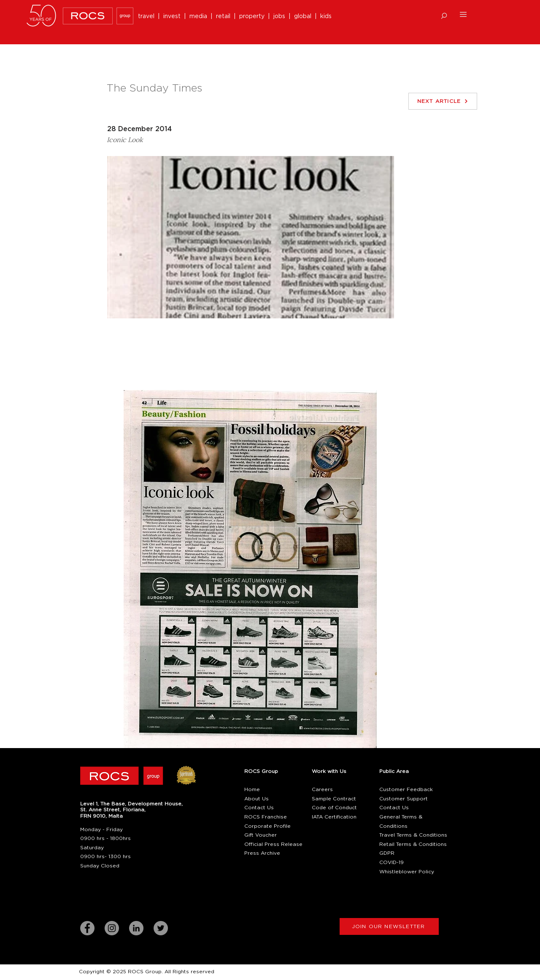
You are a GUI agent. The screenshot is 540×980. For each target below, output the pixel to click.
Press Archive (262, 853)
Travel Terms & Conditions (413, 835)
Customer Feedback (406, 789)
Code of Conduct (334, 808)
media (200, 16)
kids (326, 16)
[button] (444, 16)
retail (225, 16)
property (254, 16)
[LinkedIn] (136, 928)
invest (174, 16)
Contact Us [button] (259, 808)
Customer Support (404, 799)
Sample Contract (334, 799)
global (303, 16)
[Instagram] (112, 928)
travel (148, 16)
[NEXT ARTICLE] (443, 101)
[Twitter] (161, 928)
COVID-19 (391, 862)
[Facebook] (87, 928)
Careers (322, 789)
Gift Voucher (261, 835)
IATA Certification (334, 817)
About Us (256, 799)
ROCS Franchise (266, 817)
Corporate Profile (267, 826)
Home (252, 789)
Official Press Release (273, 844)
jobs (279, 16)
